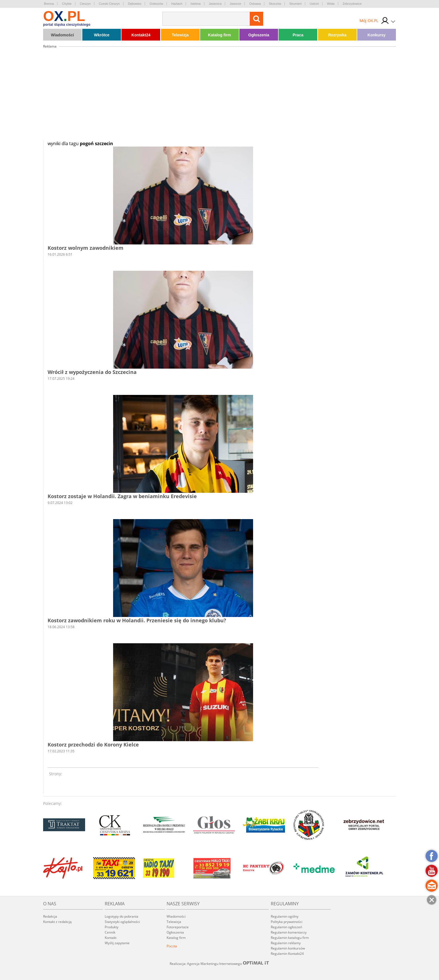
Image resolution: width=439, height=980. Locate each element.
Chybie (67, 4)
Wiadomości (62, 35)
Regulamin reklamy (286, 943)
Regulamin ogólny (285, 916)
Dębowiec (135, 4)
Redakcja (50, 916)
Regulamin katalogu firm (290, 938)
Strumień (295, 4)
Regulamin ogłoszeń (286, 927)
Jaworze (235, 4)
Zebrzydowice (352, 4)
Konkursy (377, 35)
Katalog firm (219, 35)
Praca (298, 35)
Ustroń (314, 4)
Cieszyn (85, 4)
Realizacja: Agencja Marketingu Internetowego (219, 963)
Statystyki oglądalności (122, 922)
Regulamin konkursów (288, 948)
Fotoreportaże (178, 927)
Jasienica (215, 4)
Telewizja (180, 35)
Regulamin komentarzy (289, 932)
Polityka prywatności (287, 922)
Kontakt (111, 938)
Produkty (112, 927)
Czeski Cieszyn (109, 4)
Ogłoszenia (259, 35)
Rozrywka (337, 35)
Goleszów (156, 4)
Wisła (331, 4)
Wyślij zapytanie (117, 943)
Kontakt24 (141, 35)
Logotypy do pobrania (122, 916)
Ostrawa (255, 4)
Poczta (172, 946)
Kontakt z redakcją (57, 922)
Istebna (195, 4)
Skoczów (275, 4)
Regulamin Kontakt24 (287, 954)
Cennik (110, 932)
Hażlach (177, 4)
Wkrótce (102, 35)
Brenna (49, 4)
